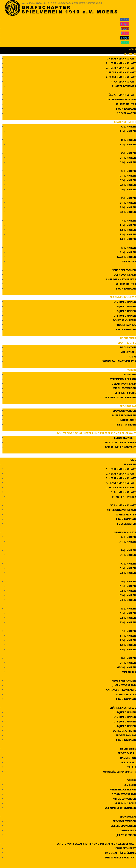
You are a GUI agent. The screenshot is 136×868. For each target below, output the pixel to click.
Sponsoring (128, 406)
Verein (132, 370)
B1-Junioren (128, 144)
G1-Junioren (128, 252)
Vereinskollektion (123, 379)
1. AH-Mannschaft (124, 82)
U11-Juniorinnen (125, 316)
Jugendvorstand (124, 275)
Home (132, 49)
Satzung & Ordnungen (120, 397)
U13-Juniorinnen (125, 311)
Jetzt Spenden (126, 425)
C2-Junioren (128, 162)
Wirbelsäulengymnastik (119, 361)
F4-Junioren (128, 239)
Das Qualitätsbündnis (121, 442)
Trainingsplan (126, 109)
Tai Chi (131, 357)
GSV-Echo (130, 374)
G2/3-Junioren (127, 257)
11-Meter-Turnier (124, 86)
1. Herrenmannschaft (121, 59)
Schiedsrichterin (124, 320)
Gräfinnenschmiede (123, 297)
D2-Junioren (128, 180)
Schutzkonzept (125, 438)
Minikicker (129, 261)
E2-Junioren (128, 207)
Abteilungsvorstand (121, 99)
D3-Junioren (128, 185)
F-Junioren (129, 221)
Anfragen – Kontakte (121, 279)
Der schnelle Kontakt (121, 447)
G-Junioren (128, 248)
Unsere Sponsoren (123, 415)
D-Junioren (128, 171)
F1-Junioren (128, 225)
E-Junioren (129, 198)
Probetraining (126, 325)
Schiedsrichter (126, 104)
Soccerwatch (127, 113)
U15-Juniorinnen (125, 306)
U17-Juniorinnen (125, 302)
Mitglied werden (124, 388)
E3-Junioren (128, 212)
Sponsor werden (124, 411)
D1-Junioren (128, 176)
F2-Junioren (128, 230)
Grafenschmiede (125, 122)
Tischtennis (128, 338)
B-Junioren (129, 140)
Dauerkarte (128, 420)
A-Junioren (128, 127)
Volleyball (128, 352)
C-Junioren (129, 153)
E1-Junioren (128, 203)
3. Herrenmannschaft (121, 68)
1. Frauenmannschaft (121, 72)
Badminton (128, 347)
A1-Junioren (128, 131)
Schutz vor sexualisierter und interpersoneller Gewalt (96, 433)
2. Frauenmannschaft (121, 77)
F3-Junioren (128, 234)
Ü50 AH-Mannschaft (122, 95)
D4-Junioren (128, 189)
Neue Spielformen (124, 270)
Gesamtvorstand (124, 384)
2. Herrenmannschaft (121, 63)
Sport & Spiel (127, 343)
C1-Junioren (128, 158)
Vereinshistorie (125, 393)
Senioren (130, 54)
